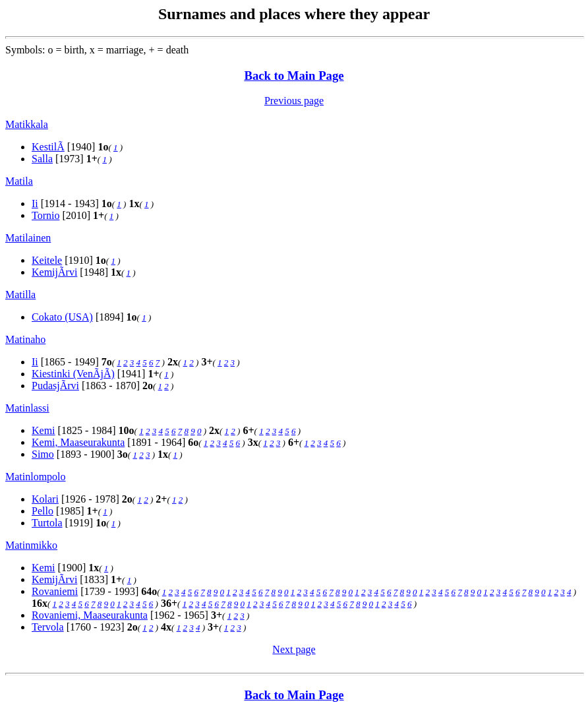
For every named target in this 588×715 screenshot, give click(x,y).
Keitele (47, 260)
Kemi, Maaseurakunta (78, 442)
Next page (294, 649)
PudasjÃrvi (55, 386)
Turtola (47, 523)
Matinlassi (27, 408)
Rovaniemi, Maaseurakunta (90, 615)
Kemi (44, 430)
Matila (19, 181)
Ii (35, 203)
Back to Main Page (294, 76)
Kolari (45, 499)
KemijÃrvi (54, 272)
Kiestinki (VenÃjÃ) (73, 374)
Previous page (294, 101)
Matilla (20, 295)
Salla (42, 159)
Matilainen (28, 238)
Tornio (45, 215)
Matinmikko (31, 545)
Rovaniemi (55, 591)
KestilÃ (48, 147)
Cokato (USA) (62, 317)
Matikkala (27, 124)
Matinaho (25, 339)
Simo (43, 454)
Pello (43, 511)
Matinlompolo (36, 477)
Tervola (48, 627)
